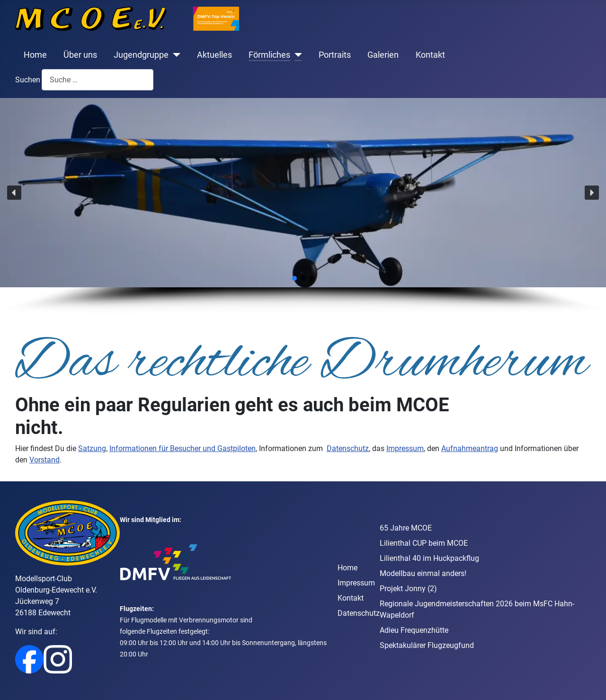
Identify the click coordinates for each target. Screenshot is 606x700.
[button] (14, 193)
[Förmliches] (296, 55)
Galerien (383, 55)
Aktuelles (214, 55)
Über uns (80, 55)
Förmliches (269, 55)
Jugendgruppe (141, 55)
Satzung (92, 448)
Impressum (405, 448)
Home (35, 55)
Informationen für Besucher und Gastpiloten (183, 448)
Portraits (335, 55)
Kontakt (430, 55)
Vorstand (45, 460)
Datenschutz (348, 448)
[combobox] (98, 80)
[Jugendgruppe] (174, 55)
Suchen (28, 80)
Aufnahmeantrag (470, 448)
